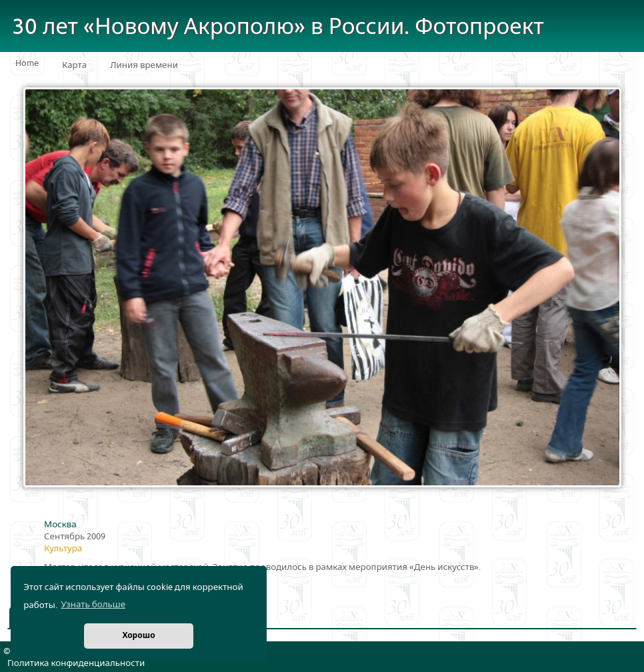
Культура (63, 549)
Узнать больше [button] (93, 605)
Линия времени (144, 65)
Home (27, 63)
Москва (60, 525)
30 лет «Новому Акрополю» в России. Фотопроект (278, 27)
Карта (74, 65)
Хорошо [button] (138, 636)
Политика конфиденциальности (76, 663)
